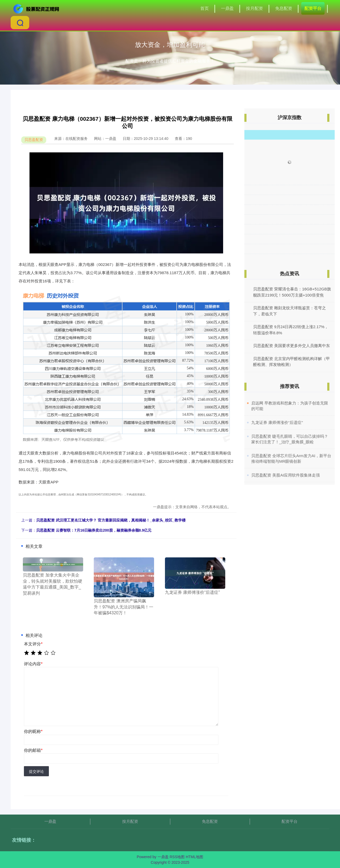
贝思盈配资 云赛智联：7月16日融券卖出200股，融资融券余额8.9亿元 (94, 530)
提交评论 (36, 771)
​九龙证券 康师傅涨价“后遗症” (277, 422)
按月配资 (254, 8)
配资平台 (313, 8)
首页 (205, 8)
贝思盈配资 (34, 140)
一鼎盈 (227, 8)
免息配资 (284, 8)
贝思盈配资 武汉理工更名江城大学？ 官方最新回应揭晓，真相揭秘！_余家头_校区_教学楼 (111, 520)
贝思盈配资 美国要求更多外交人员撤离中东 (292, 346)
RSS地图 (177, 857)
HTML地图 (194, 857)
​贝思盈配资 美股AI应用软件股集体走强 (286, 475)
